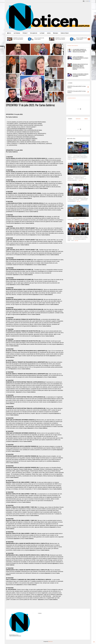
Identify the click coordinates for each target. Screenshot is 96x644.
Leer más (75, 159)
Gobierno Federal (65, 33)
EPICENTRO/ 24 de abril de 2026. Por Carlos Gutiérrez (18, 39)
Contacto (40, 613)
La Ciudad (42, 33)
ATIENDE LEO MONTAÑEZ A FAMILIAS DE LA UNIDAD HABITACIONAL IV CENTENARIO (80, 75)
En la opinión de (34, 33)
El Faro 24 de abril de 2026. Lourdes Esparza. (39, 39)
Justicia (49, 33)
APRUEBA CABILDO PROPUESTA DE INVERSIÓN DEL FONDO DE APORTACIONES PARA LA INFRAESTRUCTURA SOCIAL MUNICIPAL (80, 67)
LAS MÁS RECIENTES (72, 98)
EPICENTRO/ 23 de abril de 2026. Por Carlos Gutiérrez (60, 39)
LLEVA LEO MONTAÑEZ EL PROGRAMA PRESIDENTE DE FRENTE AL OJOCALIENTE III (80, 58)
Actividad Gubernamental (73, 45)
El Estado (25, 33)
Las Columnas (17, 33)
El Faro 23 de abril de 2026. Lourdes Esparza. (81, 39)
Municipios (56, 33)
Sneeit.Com (50, 642)
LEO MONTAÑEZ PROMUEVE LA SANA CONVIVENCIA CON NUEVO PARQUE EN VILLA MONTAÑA (80, 51)
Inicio (9, 33)
